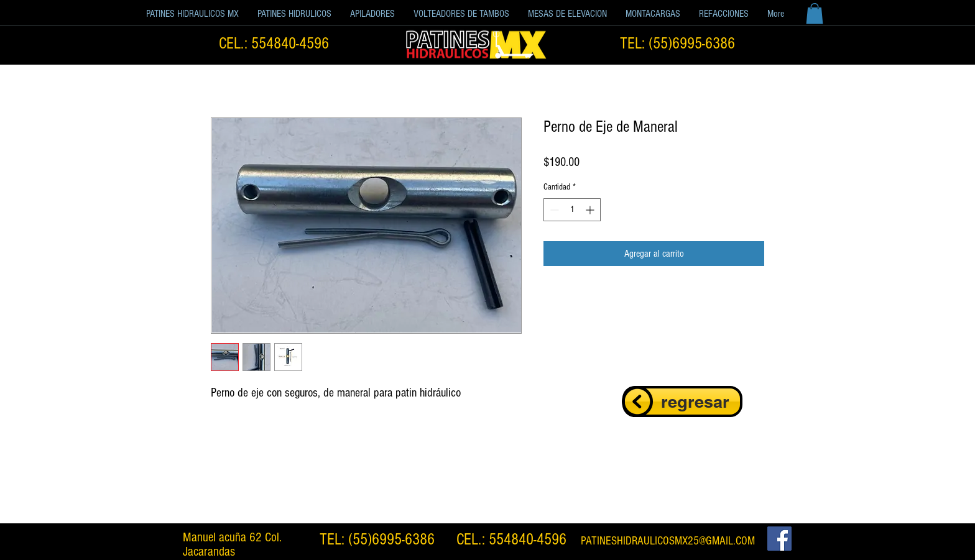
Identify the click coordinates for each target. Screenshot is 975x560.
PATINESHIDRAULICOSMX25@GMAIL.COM (668, 541)
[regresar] (682, 402)
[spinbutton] (572, 210)
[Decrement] (553, 210)
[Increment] (591, 210)
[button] (294, 14)
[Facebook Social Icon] (779, 539)
